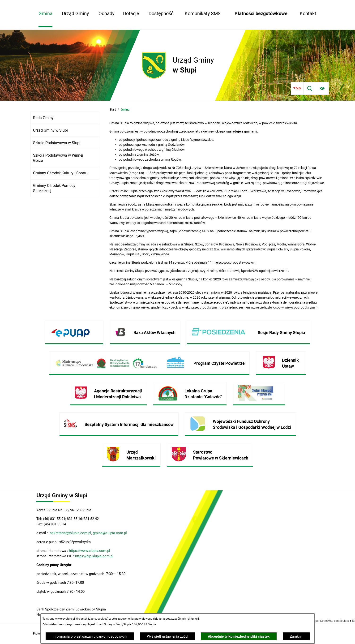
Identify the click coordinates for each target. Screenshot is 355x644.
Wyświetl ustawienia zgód (167, 636)
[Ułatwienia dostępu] (322, 88)
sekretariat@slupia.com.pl (70, 533)
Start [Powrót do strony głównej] (113, 109)
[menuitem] (45, 14)
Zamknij (296, 636)
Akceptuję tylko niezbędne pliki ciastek (239, 636)
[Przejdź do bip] (297, 88)
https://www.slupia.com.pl (90, 551)
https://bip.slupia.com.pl (95, 556)
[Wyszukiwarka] (310, 88)
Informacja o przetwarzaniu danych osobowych (90, 636)
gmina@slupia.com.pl (110, 533)
